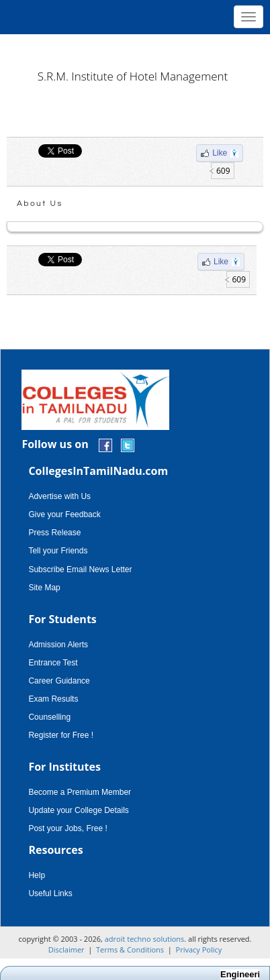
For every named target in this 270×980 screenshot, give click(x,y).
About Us (40, 204)
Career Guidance (59, 681)
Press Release (54, 533)
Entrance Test (53, 663)
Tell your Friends (58, 551)
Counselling (49, 717)
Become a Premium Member (80, 792)
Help (37, 875)
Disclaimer (66, 949)
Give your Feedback (64, 514)
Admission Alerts (58, 645)
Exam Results (53, 699)
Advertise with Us (59, 496)
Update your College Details (78, 810)
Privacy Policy (199, 949)
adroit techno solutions (145, 939)
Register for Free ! (61, 735)
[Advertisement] (135, 47)
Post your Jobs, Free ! (67, 828)
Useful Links (50, 893)
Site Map (44, 588)
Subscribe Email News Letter (80, 569)
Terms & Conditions (130, 949)
